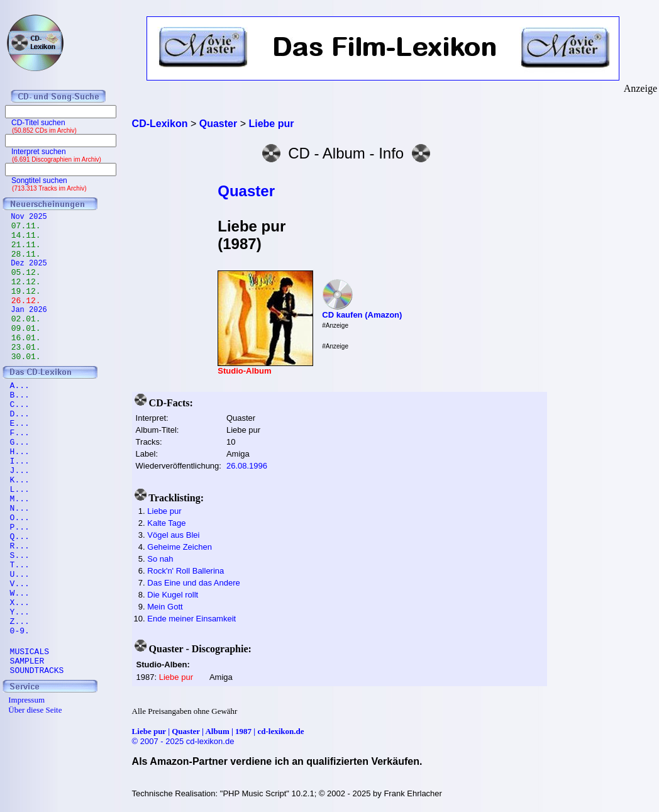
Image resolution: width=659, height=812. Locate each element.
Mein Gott (165, 607)
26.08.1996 (247, 466)
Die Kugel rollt (173, 595)
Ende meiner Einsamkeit (191, 619)
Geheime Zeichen (180, 547)
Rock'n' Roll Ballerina (186, 571)
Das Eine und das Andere (193, 583)
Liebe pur (164, 511)
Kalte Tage (166, 523)
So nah (160, 559)
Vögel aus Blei (173, 535)
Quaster (246, 191)
